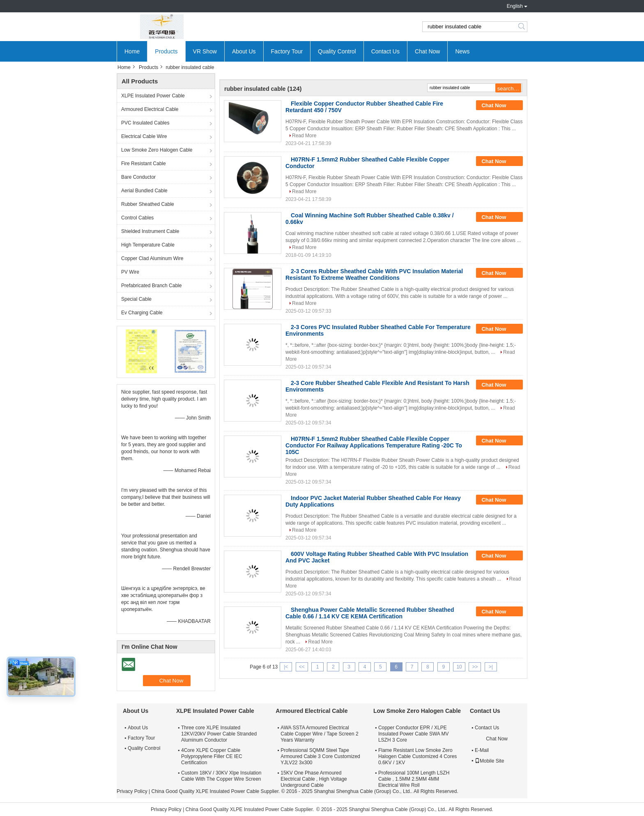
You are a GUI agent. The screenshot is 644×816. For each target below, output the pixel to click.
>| (491, 667)
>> (475, 667)
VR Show (205, 51)
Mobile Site (489, 761)
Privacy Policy (132, 791)
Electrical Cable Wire (144, 136)
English (515, 6)
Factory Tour (287, 51)
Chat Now (427, 51)
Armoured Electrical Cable (150, 109)
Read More (304, 136)
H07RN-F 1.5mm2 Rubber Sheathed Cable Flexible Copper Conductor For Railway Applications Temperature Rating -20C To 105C (374, 445)
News (462, 51)
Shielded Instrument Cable (150, 231)
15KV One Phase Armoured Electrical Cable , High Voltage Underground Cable (314, 779)
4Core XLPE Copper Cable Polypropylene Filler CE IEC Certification (212, 756)
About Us (244, 51)
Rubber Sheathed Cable (148, 204)
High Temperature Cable (148, 245)
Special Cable (136, 299)
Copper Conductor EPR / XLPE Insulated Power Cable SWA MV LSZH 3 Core (414, 734)
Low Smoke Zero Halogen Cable (157, 150)
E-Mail (482, 750)
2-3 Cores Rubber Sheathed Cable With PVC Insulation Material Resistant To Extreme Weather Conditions (374, 274)
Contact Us (385, 51)
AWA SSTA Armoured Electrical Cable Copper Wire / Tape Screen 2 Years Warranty (319, 734)
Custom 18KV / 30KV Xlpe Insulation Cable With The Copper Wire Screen (221, 776)
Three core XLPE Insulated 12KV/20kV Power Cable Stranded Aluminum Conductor (219, 734)
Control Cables (137, 218)
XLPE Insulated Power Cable (153, 96)
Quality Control (337, 51)
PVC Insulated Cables (145, 123)
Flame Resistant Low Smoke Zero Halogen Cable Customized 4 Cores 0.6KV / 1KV (417, 756)
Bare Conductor (138, 177)
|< (286, 667)
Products (166, 51)
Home (132, 51)
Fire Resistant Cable (144, 164)
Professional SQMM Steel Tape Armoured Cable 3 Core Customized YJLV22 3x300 (320, 756)
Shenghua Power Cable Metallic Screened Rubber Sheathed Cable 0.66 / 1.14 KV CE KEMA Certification (370, 613)
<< (302, 667)
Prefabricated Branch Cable (151, 286)
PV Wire (130, 272)
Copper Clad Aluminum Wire (152, 258)
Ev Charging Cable (142, 313)
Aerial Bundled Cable (144, 191)
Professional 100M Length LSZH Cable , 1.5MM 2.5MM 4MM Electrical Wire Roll (414, 779)
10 (459, 667)
